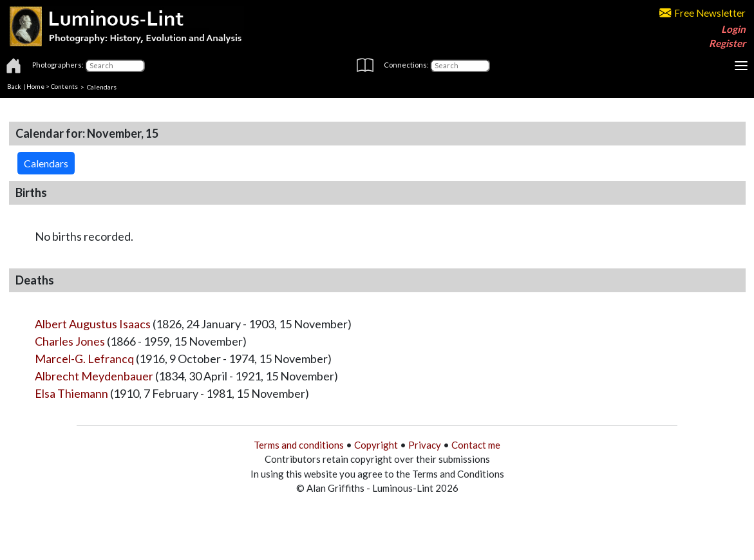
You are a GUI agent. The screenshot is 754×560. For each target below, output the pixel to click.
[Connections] (460, 66)
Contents (64, 86)
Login (733, 29)
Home (35, 86)
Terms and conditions (299, 445)
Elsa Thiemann (71, 393)
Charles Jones (70, 341)
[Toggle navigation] (741, 66)
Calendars (102, 86)
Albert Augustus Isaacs (93, 324)
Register (727, 43)
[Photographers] (115, 66)
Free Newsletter (702, 13)
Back (14, 86)
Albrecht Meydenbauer (94, 376)
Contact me (476, 445)
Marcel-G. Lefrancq (84, 359)
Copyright (376, 445)
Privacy (425, 445)
